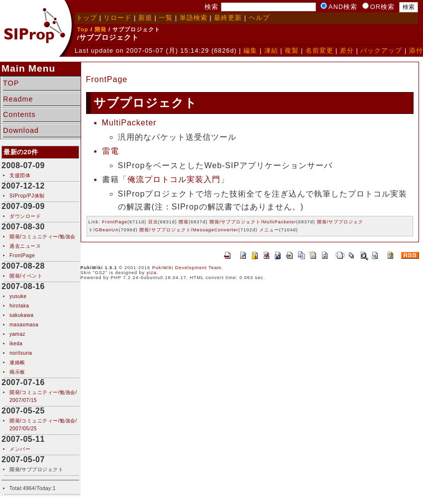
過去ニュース (25, 246)
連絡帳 (17, 362)
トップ (87, 18)
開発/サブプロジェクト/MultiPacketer (253, 222)
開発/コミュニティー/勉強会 (43, 237)
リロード (117, 18)
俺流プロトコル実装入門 (174, 179)
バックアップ (381, 50)
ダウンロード (25, 216)
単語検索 (194, 18)
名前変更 (319, 50)
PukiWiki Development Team (187, 268)
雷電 (110, 151)
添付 (416, 50)
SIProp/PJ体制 (27, 196)
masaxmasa (24, 325)
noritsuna (21, 353)
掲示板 (17, 372)
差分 (347, 50)
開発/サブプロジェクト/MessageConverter (189, 230)
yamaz (17, 334)
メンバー (20, 449)
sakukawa (21, 315)
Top (83, 29)
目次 (153, 222)
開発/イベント (26, 276)
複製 (292, 50)
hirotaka (19, 306)
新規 (145, 18)
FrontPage (22, 255)
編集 (250, 50)
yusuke (18, 296)
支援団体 (20, 175)
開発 (101, 29)
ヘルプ (259, 18)
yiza (151, 273)
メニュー (269, 230)
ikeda (16, 344)
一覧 (166, 18)
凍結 (271, 50)
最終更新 (228, 18)
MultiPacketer (129, 123)
